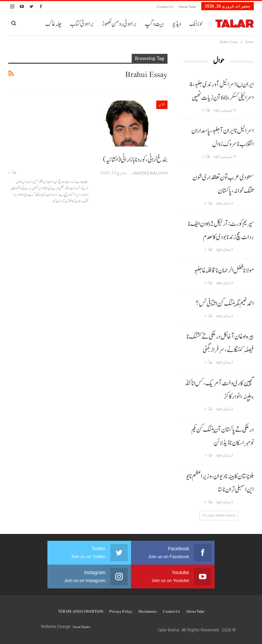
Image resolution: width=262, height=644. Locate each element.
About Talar (187, 7)
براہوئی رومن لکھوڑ (119, 24)
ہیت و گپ (154, 24)
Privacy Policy (121, 611)
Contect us (165, 7)
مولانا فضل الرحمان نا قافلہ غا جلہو (224, 271)
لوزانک (196, 24)
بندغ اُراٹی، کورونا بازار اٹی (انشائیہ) (135, 160)
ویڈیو (177, 24)
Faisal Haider (82, 627)
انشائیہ (162, 104)
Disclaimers (148, 611)
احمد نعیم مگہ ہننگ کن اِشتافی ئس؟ (225, 304)
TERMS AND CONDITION (81, 611)
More (87, 24)
